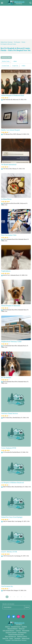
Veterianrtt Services (16, 627)
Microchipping (26, 631)
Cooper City (15, 66)
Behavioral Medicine (13, 629)
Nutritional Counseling (11, 633)
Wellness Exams (26, 638)
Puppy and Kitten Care (11, 636)
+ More (15, 61)
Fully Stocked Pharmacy (9, 631)
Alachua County (6, 61)
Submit (27, 607)
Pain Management (22, 633)
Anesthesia (24, 627)
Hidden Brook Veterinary (7, 42)
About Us (8, 627)
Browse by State (6, 58)
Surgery (11, 638)
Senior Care (5, 638)
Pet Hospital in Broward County (8, 44)
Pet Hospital (17, 42)
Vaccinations (17, 638)
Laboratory (18, 631)
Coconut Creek (5, 66)
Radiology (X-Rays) (22, 636)
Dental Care (22, 629)
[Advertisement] (16, 22)
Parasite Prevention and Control (16, 634)
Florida (23, 42)
